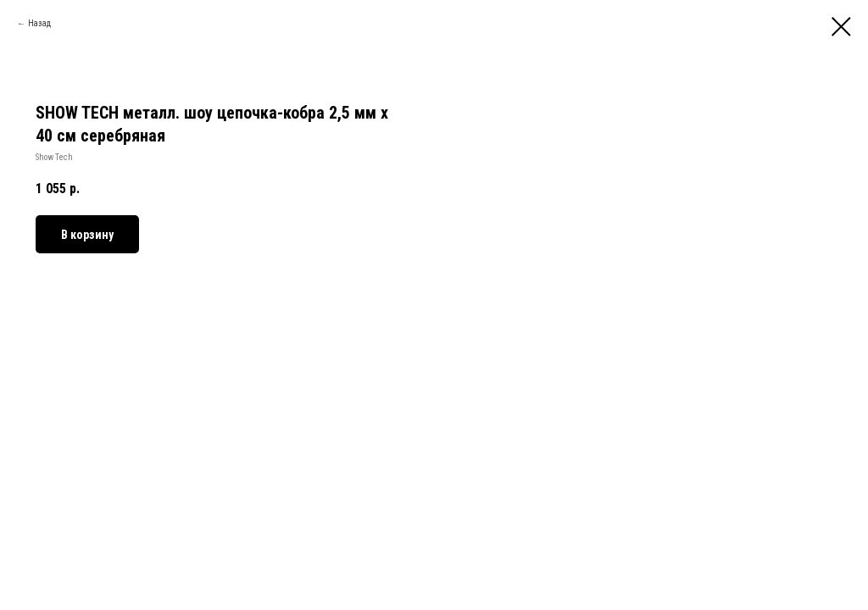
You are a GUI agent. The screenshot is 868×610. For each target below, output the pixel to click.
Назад (39, 23)
